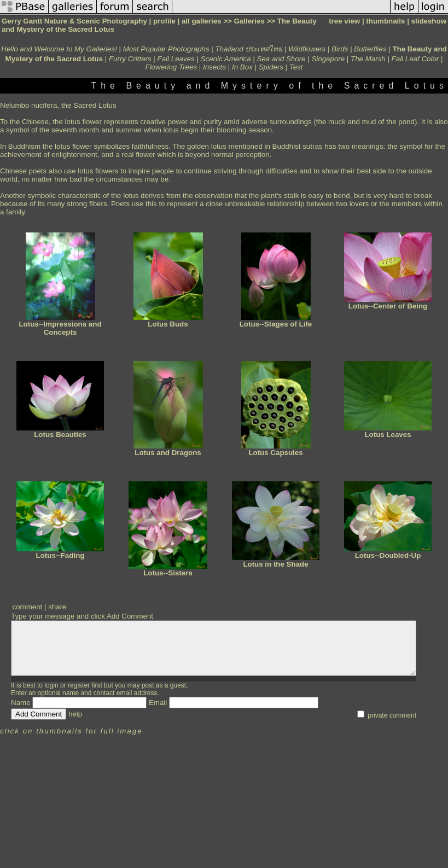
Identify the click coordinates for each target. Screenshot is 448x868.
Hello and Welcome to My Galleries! (59, 49)
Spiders (271, 67)
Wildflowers (307, 49)
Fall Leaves (176, 59)
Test (296, 67)
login (51, 685)
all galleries (202, 21)
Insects (214, 67)
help (75, 714)
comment (27, 607)
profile (164, 21)
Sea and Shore (281, 59)
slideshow (429, 21)
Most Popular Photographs (166, 49)
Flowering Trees (171, 67)
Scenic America (226, 59)
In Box (242, 67)
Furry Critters (130, 59)
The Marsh (368, 59)
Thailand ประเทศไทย (249, 49)
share (57, 607)
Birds (340, 49)
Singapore (328, 59)
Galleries (249, 21)
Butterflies (370, 49)
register (79, 685)
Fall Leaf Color (415, 59)
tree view (344, 21)
